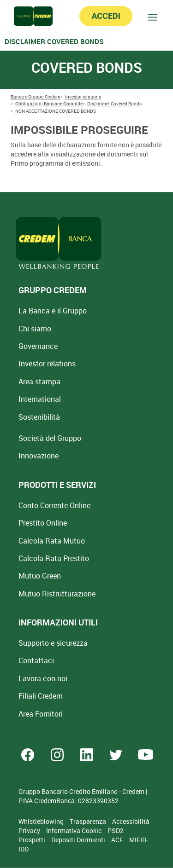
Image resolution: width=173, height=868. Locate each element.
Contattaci (36, 660)
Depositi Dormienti (79, 840)
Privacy (30, 830)
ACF (118, 840)
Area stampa (39, 382)
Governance (38, 346)
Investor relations (47, 364)
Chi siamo (35, 329)
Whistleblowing (42, 821)
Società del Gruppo (50, 438)
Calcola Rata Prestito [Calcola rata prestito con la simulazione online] (54, 558)
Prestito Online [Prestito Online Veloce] (43, 523)
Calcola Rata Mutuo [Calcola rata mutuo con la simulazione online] (52, 541)
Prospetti (33, 840)
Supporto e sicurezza (53, 643)
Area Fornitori (41, 714)
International (40, 399)
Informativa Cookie (75, 830)
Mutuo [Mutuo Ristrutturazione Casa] (57, 594)
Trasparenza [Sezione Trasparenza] (89, 821)
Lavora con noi (43, 678)
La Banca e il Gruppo (53, 311)
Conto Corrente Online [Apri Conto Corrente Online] (54, 505)
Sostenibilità (39, 417)
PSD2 (116, 830)
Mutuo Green (40, 576)
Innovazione (39, 456)
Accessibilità (131, 821)
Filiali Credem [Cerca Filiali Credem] (41, 696)
